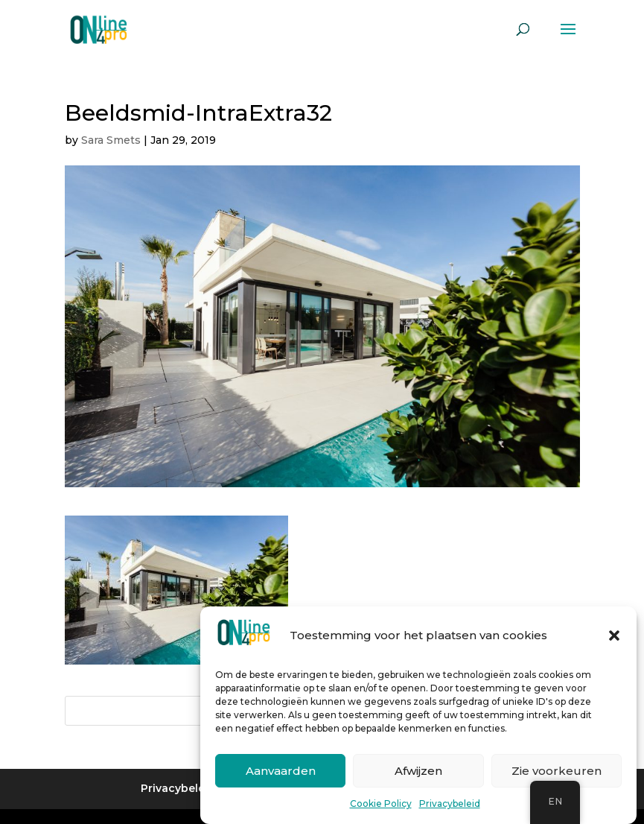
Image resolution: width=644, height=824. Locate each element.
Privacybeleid (450, 805)
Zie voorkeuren (557, 771)
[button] (614, 637)
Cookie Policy (381, 805)
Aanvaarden (281, 771)
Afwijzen (418, 771)
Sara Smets (111, 140)
